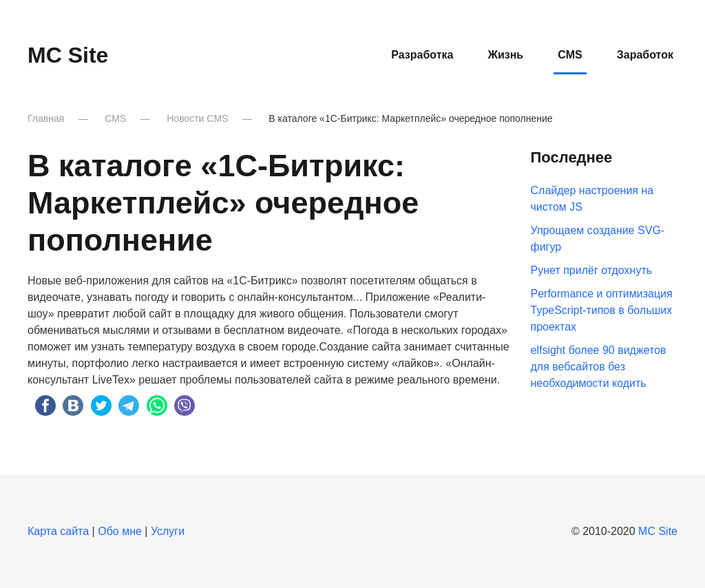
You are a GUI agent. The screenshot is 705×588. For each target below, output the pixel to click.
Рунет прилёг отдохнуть (592, 270)
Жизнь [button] (505, 55)
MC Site (658, 531)
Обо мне (120, 531)
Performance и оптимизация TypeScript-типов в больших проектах (602, 310)
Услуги (168, 531)
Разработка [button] (422, 55)
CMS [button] (570, 55)
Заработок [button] (645, 55)
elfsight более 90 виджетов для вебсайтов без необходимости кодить (599, 367)
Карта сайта (58, 531)
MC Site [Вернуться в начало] (68, 55)
